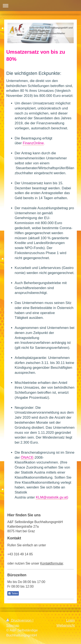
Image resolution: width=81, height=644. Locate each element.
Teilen (13, 593)
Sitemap (13, 625)
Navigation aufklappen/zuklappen (40, 6)
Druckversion (19, 620)
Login (70, 620)
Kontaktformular (52, 563)
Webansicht (66, 625)
